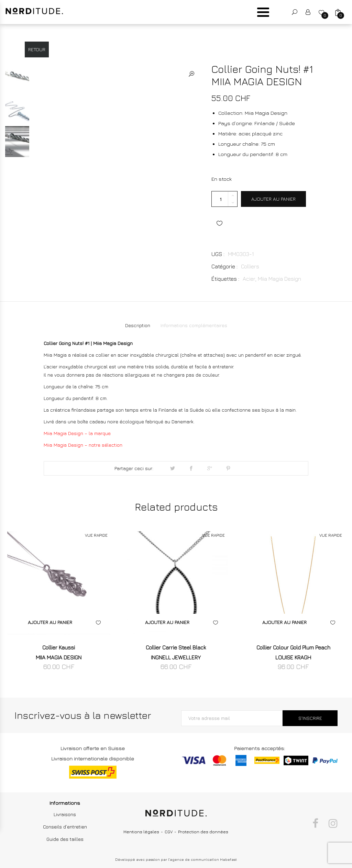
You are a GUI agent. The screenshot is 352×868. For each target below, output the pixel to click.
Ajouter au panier (273, 199)
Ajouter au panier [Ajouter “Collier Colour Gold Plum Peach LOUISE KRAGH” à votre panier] (284, 622)
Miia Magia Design (279, 279)
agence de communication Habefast (203, 859)
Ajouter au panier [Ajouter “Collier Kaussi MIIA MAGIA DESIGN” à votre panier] (50, 622)
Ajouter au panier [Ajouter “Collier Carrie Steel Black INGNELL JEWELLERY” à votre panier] (167, 622)
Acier (249, 279)
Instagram (333, 823)
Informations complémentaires (194, 325)
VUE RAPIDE (96, 535)
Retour (37, 49)
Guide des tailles (65, 839)
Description (138, 325)
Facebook (315, 823)
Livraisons (65, 814)
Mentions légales (141, 832)
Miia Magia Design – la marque (77, 433)
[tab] (138, 325)
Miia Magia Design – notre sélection (83, 445)
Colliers (250, 266)
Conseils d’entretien (65, 827)
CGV (169, 832)
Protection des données (203, 832)
